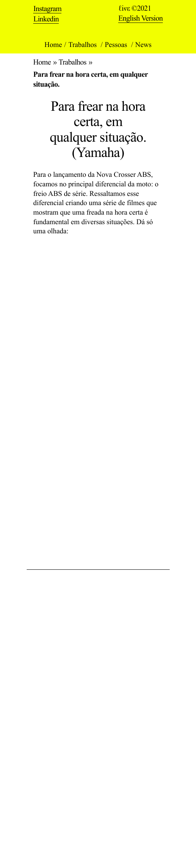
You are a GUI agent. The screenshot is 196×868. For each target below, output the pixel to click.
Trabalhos (83, 45)
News (144, 45)
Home (53, 45)
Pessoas (117, 45)
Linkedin (46, 19)
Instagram (47, 9)
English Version (140, 18)
